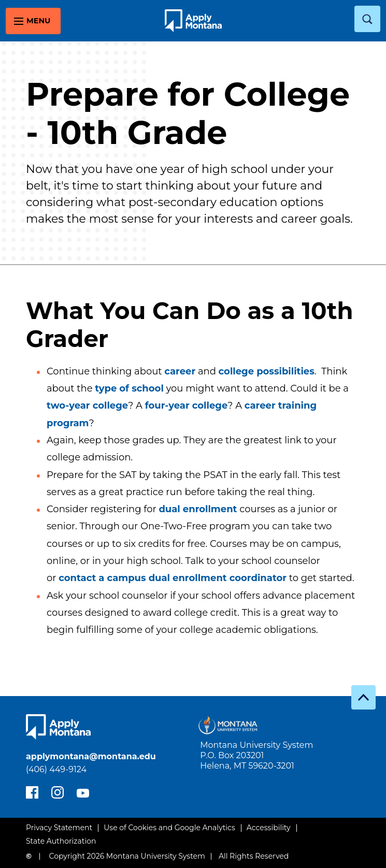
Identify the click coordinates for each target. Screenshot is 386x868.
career (180, 371)
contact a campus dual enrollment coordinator (173, 578)
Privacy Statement (59, 828)
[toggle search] (367, 19)
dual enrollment (198, 509)
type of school (129, 388)
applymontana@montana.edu (91, 756)
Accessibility (269, 828)
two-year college (87, 406)
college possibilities (267, 371)
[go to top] (363, 697)
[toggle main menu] (33, 21)
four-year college (187, 406)
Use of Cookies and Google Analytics (169, 828)
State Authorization (61, 841)
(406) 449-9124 (56, 769)
